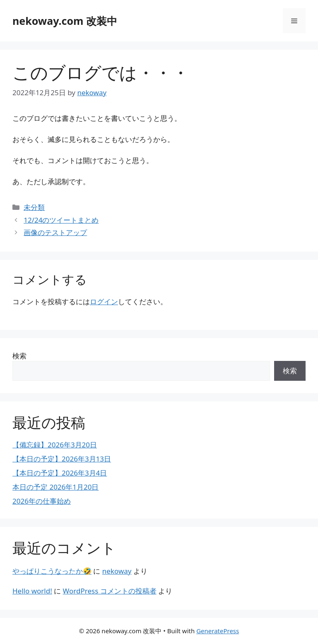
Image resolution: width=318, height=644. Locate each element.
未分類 (34, 207)
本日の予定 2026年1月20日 (56, 487)
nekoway (117, 571)
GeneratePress (218, 631)
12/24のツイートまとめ (61, 220)
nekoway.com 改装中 (65, 21)
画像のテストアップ (55, 232)
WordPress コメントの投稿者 (110, 591)
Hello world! (32, 591)
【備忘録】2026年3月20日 (55, 445)
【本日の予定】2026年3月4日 (60, 473)
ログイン (104, 302)
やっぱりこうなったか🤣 (52, 571)
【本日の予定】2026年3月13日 (62, 459)
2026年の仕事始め (42, 501)
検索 (19, 356)
